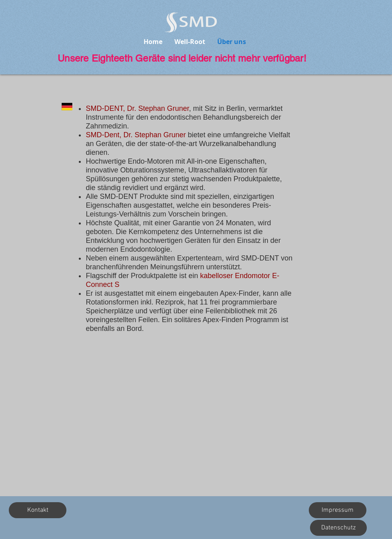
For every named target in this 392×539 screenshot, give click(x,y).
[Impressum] (338, 510)
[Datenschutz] (338, 528)
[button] (38, 510)
